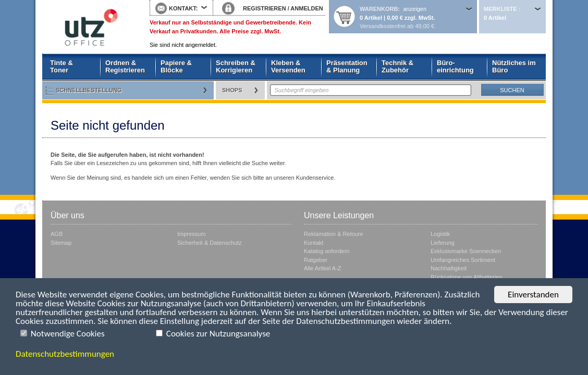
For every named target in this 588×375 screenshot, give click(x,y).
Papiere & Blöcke (176, 66)
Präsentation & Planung (347, 66)
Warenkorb (379, 9)
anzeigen (415, 9)
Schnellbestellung (89, 90)
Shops (232, 90)
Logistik (440, 234)
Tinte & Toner (62, 66)
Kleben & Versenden (288, 66)
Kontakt (314, 243)
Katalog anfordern (327, 251)
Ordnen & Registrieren (125, 66)
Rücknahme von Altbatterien (467, 277)
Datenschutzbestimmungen (65, 354)
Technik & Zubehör (397, 66)
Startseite (88, 27)
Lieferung (443, 243)
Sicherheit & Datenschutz (210, 243)
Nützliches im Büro (514, 66)
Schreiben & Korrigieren (236, 66)
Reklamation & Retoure (334, 234)
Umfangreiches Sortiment (463, 260)
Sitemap (61, 243)
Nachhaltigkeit (449, 268)
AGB (57, 234)
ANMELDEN (307, 8)
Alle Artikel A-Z (323, 268)
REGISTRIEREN (265, 8)
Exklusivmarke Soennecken (466, 251)
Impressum (191, 234)
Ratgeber (316, 260)
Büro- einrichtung (455, 66)
